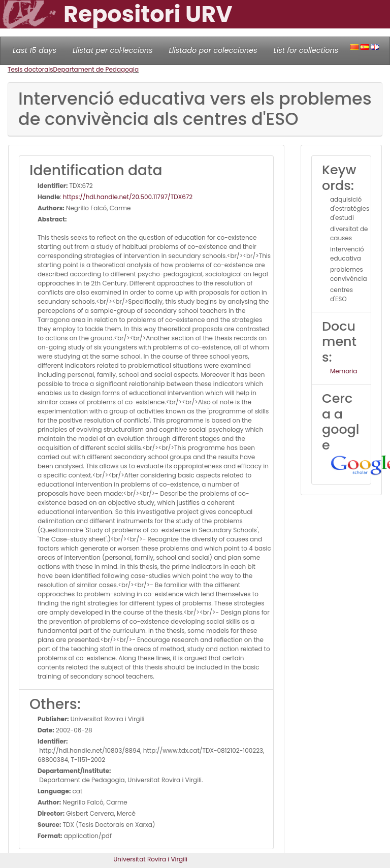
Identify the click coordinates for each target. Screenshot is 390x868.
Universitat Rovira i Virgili (150, 859)
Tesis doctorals (30, 69)
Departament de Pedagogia (96, 69)
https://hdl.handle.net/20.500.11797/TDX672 (128, 197)
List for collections (306, 50)
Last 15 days (35, 50)
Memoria (344, 371)
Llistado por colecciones (213, 50)
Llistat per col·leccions (113, 50)
